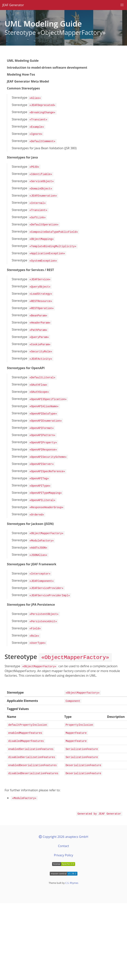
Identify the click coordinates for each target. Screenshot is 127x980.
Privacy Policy (64, 833)
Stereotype (27, 98)
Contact (63, 824)
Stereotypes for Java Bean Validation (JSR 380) (44, 146)
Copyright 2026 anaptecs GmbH (63, 815)
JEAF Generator (13, 5)
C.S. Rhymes (72, 861)
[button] (122, 5)
